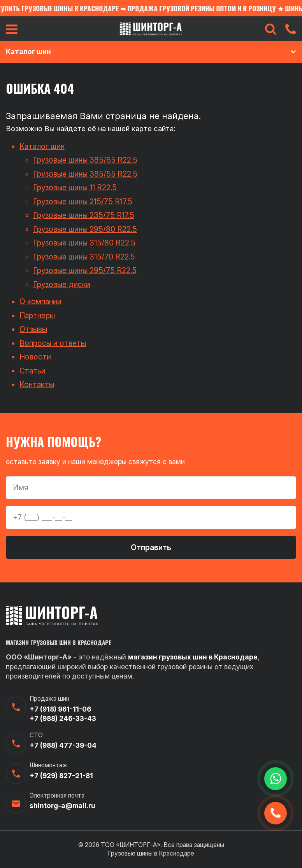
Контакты (37, 384)
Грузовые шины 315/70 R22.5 (84, 257)
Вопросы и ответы (53, 343)
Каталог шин (42, 146)
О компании (40, 302)
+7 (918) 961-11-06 (60, 709)
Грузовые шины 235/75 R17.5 (84, 215)
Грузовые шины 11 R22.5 (75, 188)
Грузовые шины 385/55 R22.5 (85, 174)
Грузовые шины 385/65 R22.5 (85, 160)
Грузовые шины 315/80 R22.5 (84, 243)
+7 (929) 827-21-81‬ (61, 776)
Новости (35, 357)
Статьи (32, 371)
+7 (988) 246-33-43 (63, 718)
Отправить (151, 547)
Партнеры (37, 316)
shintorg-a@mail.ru (62, 806)
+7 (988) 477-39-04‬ (63, 745)
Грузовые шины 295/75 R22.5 (85, 270)
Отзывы (33, 329)
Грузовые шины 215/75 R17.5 (83, 202)
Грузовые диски (62, 284)
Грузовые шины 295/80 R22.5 (85, 229)
